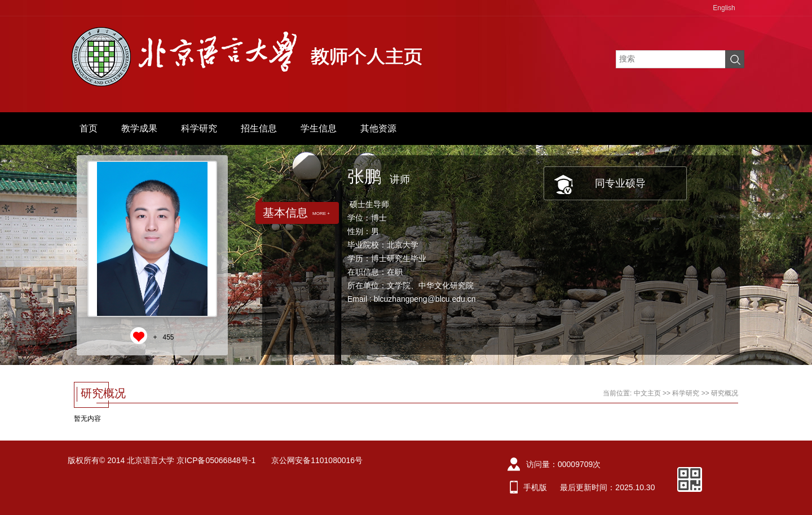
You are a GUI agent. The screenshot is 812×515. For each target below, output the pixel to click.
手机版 (535, 487)
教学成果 (139, 128)
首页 (89, 128)
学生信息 (319, 128)
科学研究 (199, 128)
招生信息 (259, 128)
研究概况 (725, 393)
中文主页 (647, 393)
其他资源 (378, 128)
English (724, 8)
